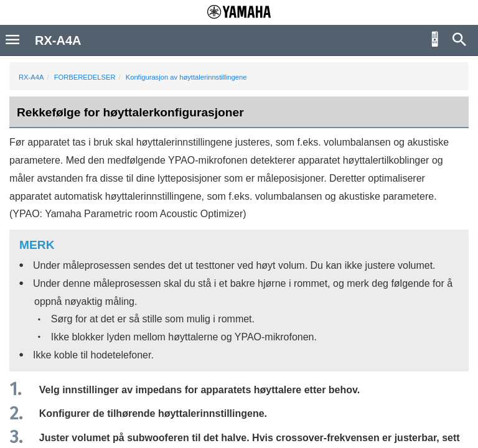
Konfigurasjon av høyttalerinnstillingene (186, 77)
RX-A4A (31, 77)
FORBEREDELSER (85, 77)
